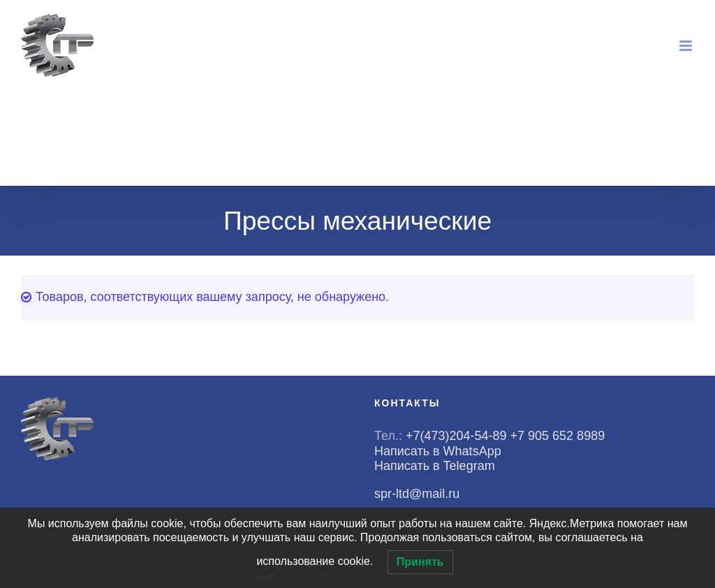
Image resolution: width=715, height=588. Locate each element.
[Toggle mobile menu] (687, 46)
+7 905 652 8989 (560, 436)
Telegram (482, 144)
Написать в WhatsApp (438, 451)
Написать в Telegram (435, 466)
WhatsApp (486, 127)
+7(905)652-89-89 (614, 109)
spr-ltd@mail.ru (547, 162)
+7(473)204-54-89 (506, 109)
